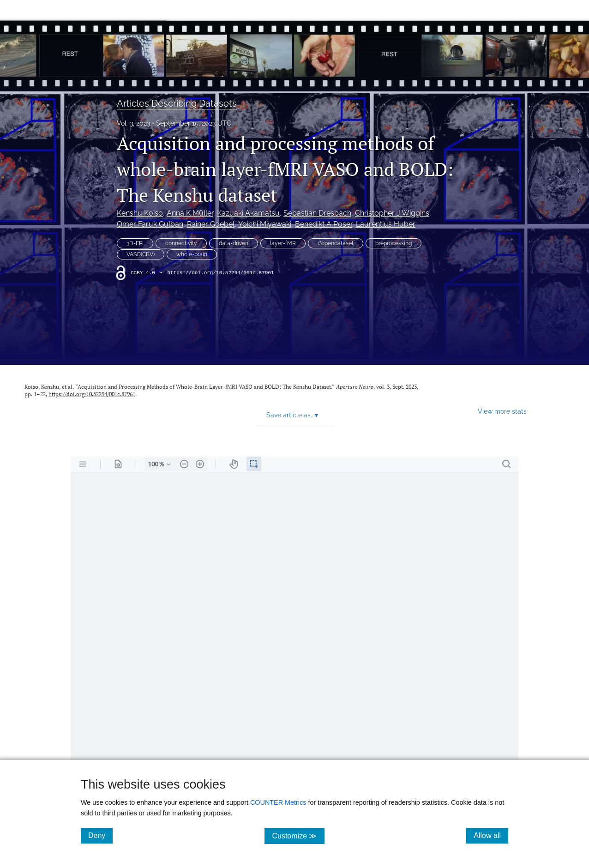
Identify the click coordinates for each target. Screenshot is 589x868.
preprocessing (394, 243)
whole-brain (192, 254)
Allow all (491, 835)
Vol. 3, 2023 (133, 123)
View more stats (502, 411)
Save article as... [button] (292, 415)
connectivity (181, 243)
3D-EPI (135, 243)
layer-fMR (283, 243)
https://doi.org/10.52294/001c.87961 (220, 273)
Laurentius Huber (386, 224)
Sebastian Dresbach (317, 213)
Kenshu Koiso (140, 213)
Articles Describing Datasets (177, 103)
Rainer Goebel (211, 224)
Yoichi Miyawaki (265, 224)
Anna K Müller (190, 213)
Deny (100, 835)
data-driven (234, 243)
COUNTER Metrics (278, 802)
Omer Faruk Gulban (150, 224)
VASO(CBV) (141, 254)
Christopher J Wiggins (392, 213)
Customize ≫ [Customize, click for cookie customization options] (298, 835)
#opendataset (336, 243)
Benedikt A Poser (324, 224)
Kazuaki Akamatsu (248, 213)
